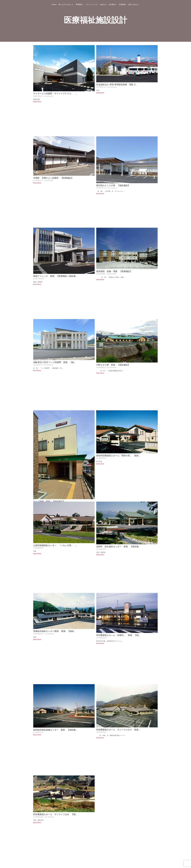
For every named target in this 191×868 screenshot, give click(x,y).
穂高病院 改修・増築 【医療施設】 (114, 263)
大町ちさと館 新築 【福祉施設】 (113, 352)
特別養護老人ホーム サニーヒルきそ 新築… (118, 700)
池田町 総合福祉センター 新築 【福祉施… (118, 525)
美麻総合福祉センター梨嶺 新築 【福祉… (54, 606)
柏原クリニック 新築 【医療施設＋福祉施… (55, 268)
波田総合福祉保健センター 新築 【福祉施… (55, 700)
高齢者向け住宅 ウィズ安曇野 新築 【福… (54, 350)
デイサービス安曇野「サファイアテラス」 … (55, 94)
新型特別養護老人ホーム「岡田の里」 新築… (118, 439)
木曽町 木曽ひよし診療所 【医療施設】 (53, 174)
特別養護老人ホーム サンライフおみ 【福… (55, 781)
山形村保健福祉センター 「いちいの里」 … (55, 524)
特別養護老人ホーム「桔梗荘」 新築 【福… (118, 610)
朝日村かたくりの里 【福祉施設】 (113, 181)
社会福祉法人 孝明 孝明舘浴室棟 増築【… (116, 85)
